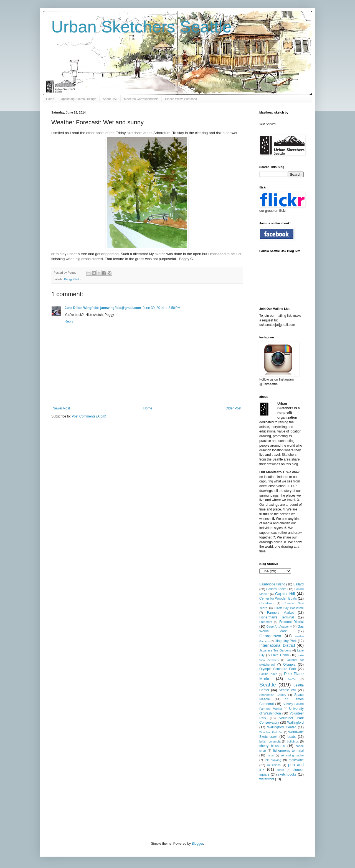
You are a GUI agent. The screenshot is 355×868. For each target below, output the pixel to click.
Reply (69, 321)
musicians (274, 765)
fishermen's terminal (288, 751)
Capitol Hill (285, 594)
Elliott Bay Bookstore (289, 608)
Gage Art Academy (279, 627)
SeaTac (292, 679)
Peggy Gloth (72, 279)
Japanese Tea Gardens (275, 650)
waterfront (267, 779)
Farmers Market (280, 613)
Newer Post (61, 408)
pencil (280, 770)
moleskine (296, 760)
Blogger (197, 844)
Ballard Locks (276, 589)
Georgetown (270, 636)
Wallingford (295, 723)
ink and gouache (292, 755)
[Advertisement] (152, 811)
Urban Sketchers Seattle (141, 27)
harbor (271, 755)
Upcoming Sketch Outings (78, 99)
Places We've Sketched (181, 99)
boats (292, 737)
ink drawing (273, 760)
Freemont (266, 622)
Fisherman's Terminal (277, 617)
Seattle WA (287, 690)
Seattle (268, 685)
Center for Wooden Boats (278, 598)
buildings (293, 741)
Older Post (233, 408)
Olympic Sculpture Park (278, 669)
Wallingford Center (282, 727)
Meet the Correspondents (141, 99)
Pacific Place (268, 674)
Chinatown (266, 603)
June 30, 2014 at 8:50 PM (162, 308)
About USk (110, 99)
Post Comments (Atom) (89, 416)
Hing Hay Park (286, 641)
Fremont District (291, 622)
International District (277, 645)
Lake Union (280, 655)
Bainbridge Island (272, 584)
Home (50, 99)
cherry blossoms (272, 746)
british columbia (270, 741)
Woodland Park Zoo (271, 732)
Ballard (299, 584)
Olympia (289, 665)
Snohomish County (273, 695)
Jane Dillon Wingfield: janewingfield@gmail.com (103, 308)
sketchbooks (287, 774)
